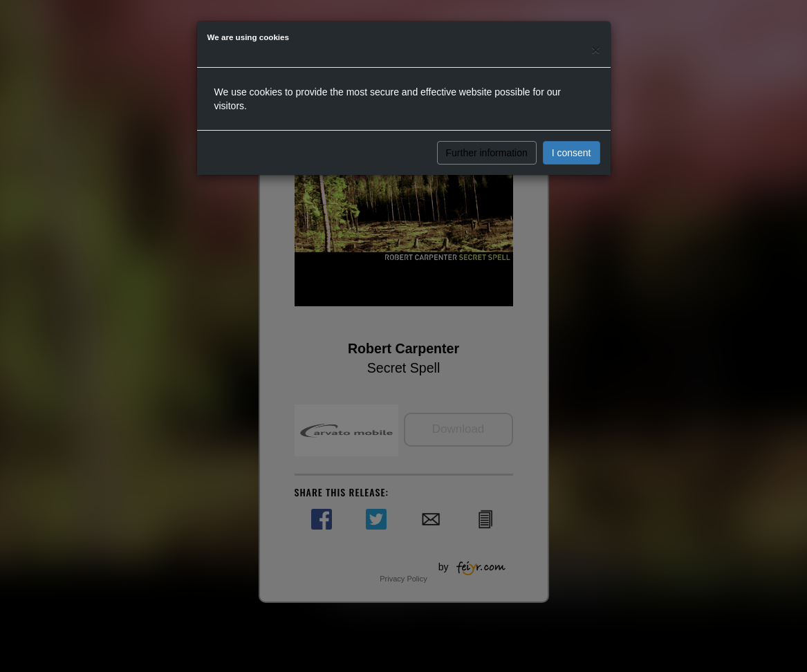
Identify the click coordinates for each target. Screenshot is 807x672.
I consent (572, 153)
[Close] (595, 49)
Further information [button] (487, 153)
